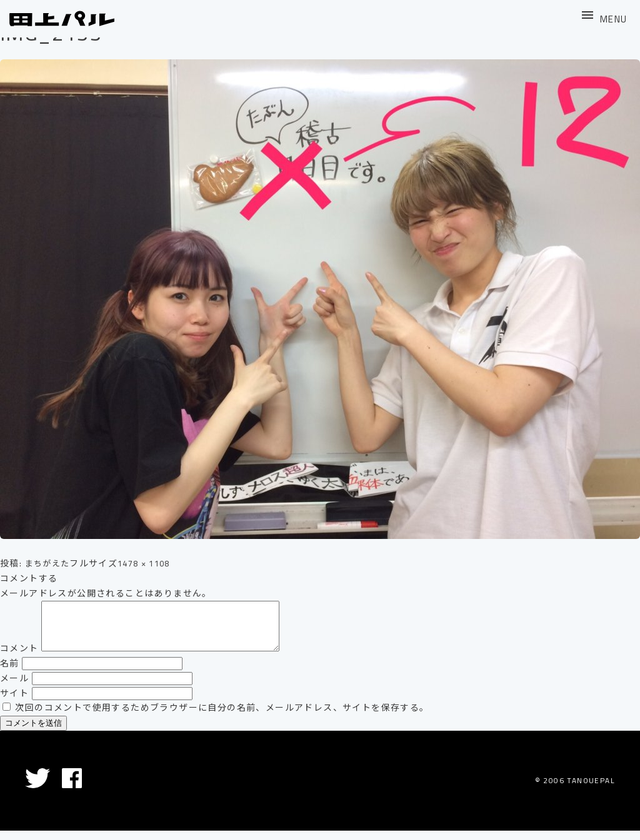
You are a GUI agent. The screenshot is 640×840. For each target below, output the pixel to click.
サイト (14, 703)
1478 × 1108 (150, 563)
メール (14, 688)
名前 (10, 673)
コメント (19, 658)
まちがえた (49, 563)
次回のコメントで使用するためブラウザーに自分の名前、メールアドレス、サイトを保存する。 (222, 717)
